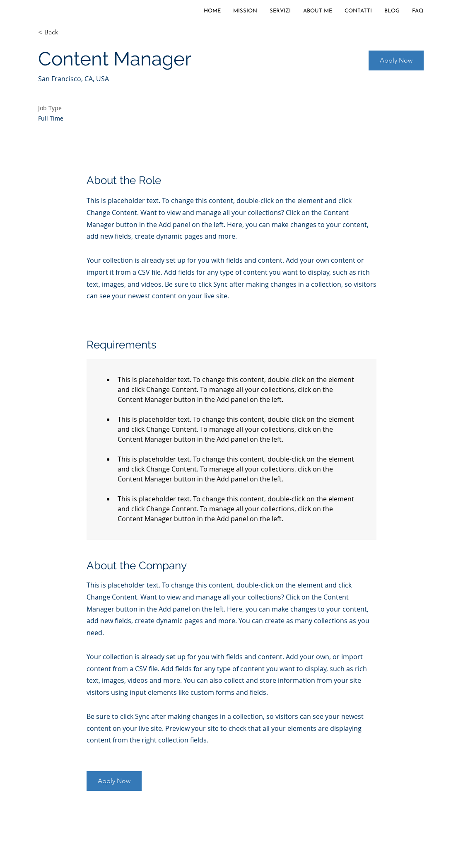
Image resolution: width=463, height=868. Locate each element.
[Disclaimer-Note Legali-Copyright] (149, 824)
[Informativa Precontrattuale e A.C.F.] (341, 824)
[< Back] (68, 33)
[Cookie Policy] (74, 824)
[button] (396, 60)
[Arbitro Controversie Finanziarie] (242, 824)
